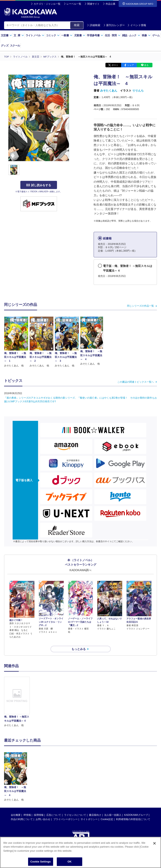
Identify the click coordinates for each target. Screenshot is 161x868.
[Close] (154, 843)
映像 (146, 35)
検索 (77, 25)
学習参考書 (95, 35)
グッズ (5, 46)
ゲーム (156, 35)
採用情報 (39, 808)
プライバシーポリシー (66, 812)
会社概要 (16, 808)
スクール (15, 46)
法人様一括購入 (113, 808)
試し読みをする (39, 185)
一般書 (67, 35)
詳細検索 (94, 25)
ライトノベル (35, 35)
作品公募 (111, 4)
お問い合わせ (43, 812)
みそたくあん (109, 90)
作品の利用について (22, 812)
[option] (17, 695)
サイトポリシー (89, 812)
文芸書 (6, 35)
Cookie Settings (41, 862)
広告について (54, 808)
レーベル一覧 (74, 4)
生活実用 (113, 35)
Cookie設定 (107, 812)
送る (146, 65)
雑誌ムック (131, 35)
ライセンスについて (75, 808)
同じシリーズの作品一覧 (140, 306)
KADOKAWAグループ (136, 808)
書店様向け (95, 808)
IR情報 (27, 808)
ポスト (115, 65)
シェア (131, 65)
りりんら (138, 90)
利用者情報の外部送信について (133, 812)
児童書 (80, 35)
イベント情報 (137, 25)
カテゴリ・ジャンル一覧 (47, 4)
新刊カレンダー (114, 25)
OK (70, 862)
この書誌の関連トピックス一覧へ (136, 382)
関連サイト (93, 4)
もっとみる (79, 642)
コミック (53, 35)
